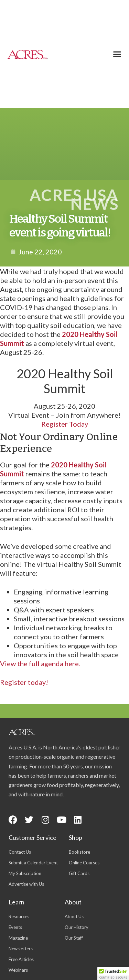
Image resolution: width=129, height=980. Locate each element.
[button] (117, 54)
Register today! (24, 682)
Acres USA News (74, 199)
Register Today (65, 424)
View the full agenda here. (40, 663)
